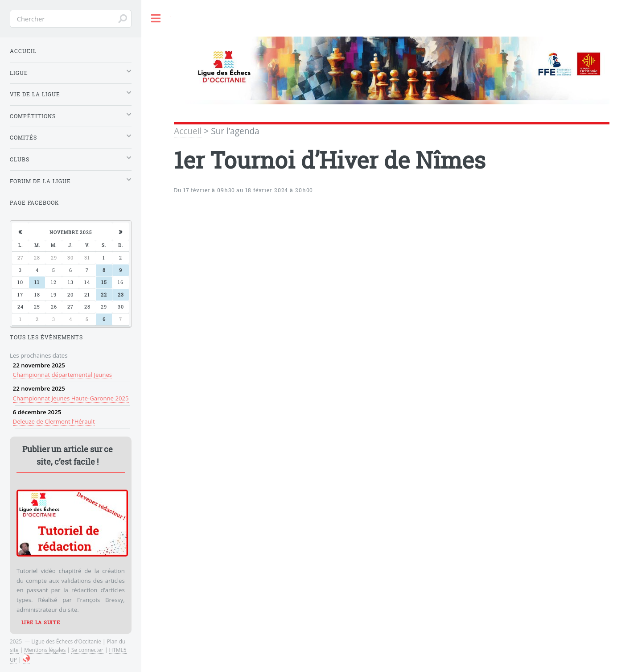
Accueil (188, 131)
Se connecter (87, 650)
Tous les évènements (46, 337)
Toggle (156, 19)
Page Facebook (35, 203)
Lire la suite (41, 623)
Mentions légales (45, 650)
